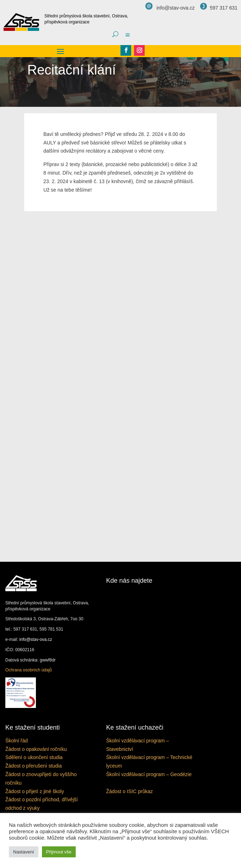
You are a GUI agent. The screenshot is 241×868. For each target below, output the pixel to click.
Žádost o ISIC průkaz (129, 791)
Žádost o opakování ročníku (36, 749)
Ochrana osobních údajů (29, 670)
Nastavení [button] (24, 852)
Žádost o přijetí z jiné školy (35, 791)
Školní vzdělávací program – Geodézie (149, 774)
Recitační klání (72, 70)
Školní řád (17, 741)
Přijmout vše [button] (59, 852)
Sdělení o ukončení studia (34, 757)
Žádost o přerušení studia (34, 766)
